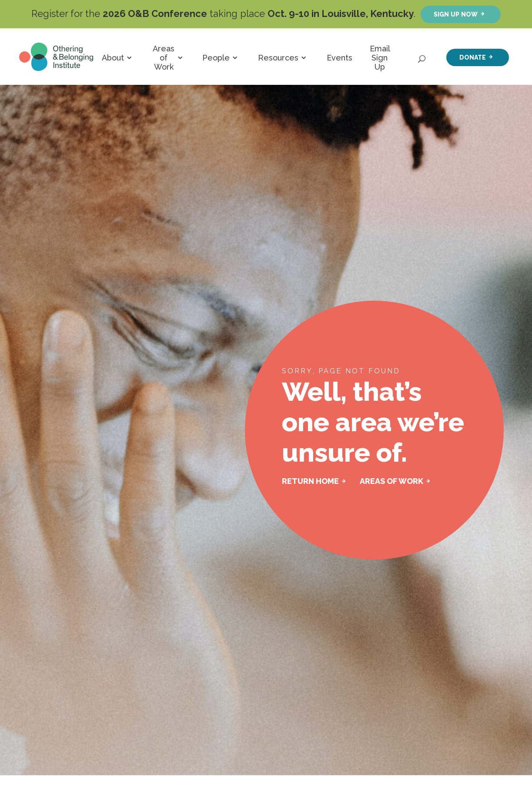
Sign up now (456, 14)
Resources (278, 58)
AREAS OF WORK (391, 481)
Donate (473, 57)
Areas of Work (164, 58)
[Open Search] (422, 57)
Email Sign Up (380, 58)
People (216, 58)
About (113, 58)
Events (340, 58)
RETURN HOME (310, 481)
